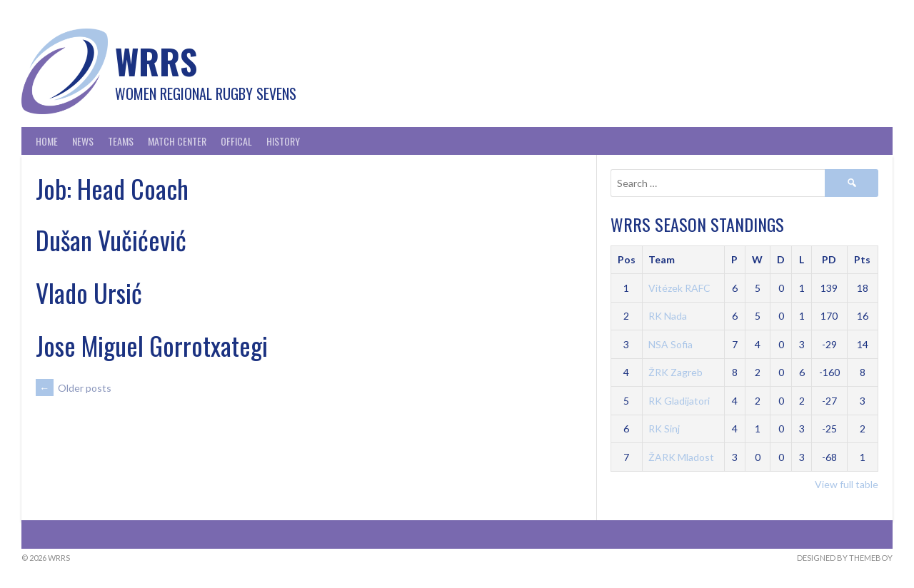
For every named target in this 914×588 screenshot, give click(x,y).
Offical (236, 141)
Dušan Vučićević (111, 239)
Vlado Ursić (89, 292)
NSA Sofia (671, 344)
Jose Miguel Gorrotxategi (152, 345)
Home (47, 141)
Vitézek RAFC (679, 288)
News (83, 141)
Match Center (177, 141)
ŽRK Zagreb (676, 372)
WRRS (156, 61)
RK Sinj (664, 429)
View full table (847, 484)
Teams (121, 141)
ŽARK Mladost (681, 457)
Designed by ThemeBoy (845, 558)
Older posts (74, 388)
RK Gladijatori (679, 401)
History (283, 141)
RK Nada (668, 316)
